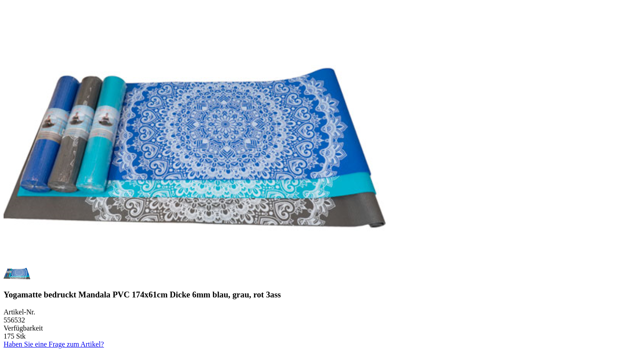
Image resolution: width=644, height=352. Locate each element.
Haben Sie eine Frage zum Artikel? (54, 344)
